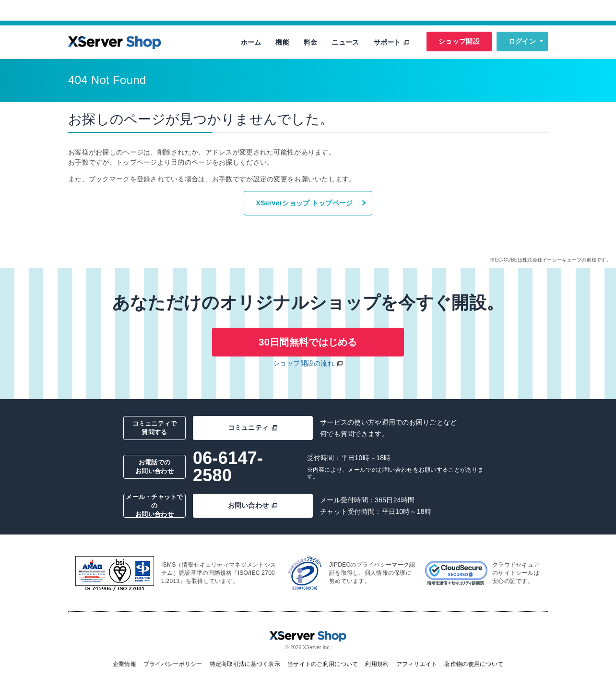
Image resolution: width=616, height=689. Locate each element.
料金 (311, 42)
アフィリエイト (417, 664)
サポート (392, 42)
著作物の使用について (474, 664)
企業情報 (124, 664)
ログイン (522, 41)
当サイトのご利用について (323, 664)
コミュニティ (253, 428)
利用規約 (377, 664)
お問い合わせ (253, 505)
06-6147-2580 (228, 467)
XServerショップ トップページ (305, 203)
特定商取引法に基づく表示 (245, 664)
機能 (282, 42)
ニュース (345, 42)
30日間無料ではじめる (308, 342)
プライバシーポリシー (173, 664)
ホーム (251, 42)
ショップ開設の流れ (304, 363)
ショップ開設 (459, 41)
